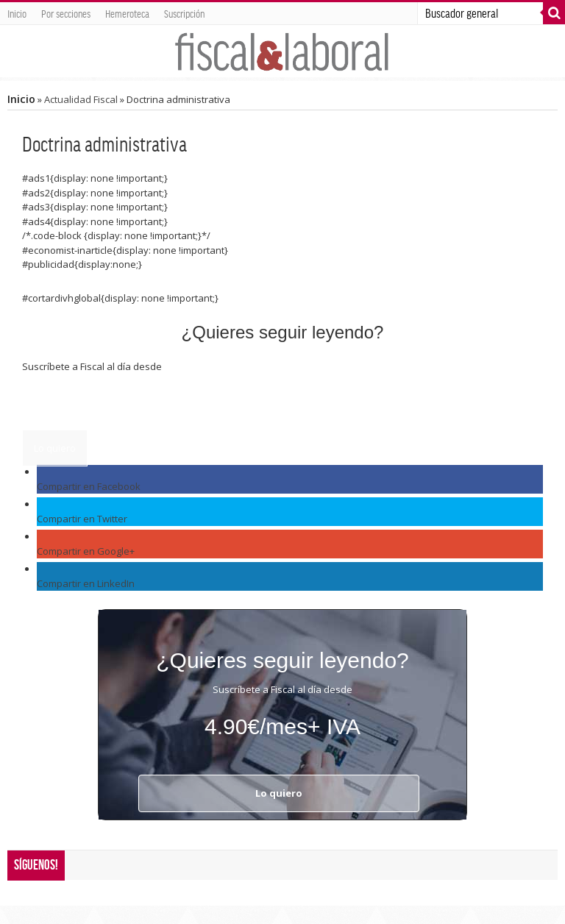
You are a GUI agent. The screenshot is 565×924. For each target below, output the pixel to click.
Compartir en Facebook (89, 486)
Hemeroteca (127, 13)
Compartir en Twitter (82, 519)
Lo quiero (55, 448)
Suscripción (184, 13)
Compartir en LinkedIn (86, 583)
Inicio (17, 13)
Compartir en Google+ (86, 551)
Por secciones (66, 13)
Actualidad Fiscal (81, 99)
